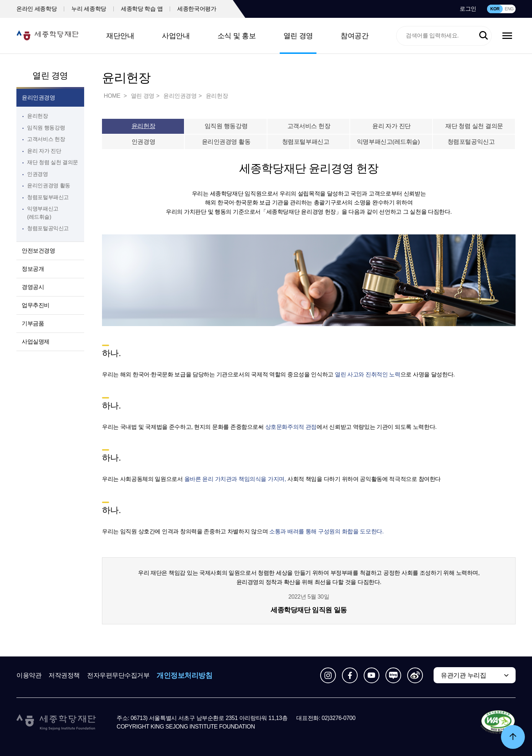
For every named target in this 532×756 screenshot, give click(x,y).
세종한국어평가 (197, 9)
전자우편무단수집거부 (118, 675)
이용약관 (29, 675)
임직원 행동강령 (46, 128)
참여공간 (354, 36)
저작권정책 (64, 675)
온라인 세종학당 (37, 9)
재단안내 (120, 36)
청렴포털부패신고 (309, 142)
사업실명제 (36, 342)
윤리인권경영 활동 (49, 185)
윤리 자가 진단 (44, 151)
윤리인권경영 (39, 98)
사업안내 (176, 36)
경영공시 (33, 287)
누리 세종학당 (89, 9)
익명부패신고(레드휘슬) (392, 142)
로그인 (468, 9)
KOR (495, 9)
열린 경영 (298, 36)
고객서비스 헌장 (46, 139)
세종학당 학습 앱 (142, 9)
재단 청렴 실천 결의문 (53, 162)
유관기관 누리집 (463, 675)
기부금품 (33, 323)
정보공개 (33, 269)
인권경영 (38, 174)
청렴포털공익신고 (474, 142)
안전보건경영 (39, 251)
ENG (509, 9)
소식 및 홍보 (237, 36)
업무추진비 (36, 305)
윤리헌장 (38, 116)
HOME (113, 96)
